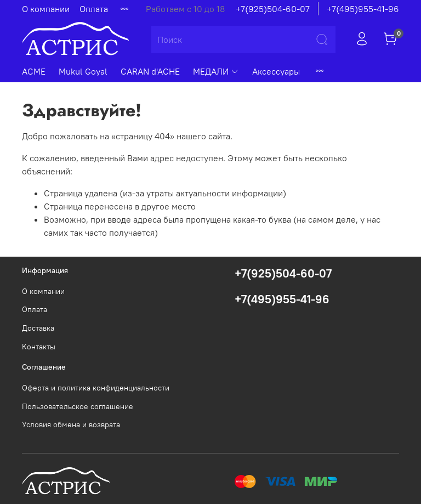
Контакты (39, 347)
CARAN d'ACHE (150, 71)
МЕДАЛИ (216, 71)
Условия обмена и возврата (71, 424)
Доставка (38, 328)
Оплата (94, 9)
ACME (34, 71)
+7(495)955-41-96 (363, 9)
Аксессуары (276, 71)
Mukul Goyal (83, 71)
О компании (46, 9)
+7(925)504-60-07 (273, 9)
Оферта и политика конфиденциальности (96, 388)
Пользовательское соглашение (78, 406)
